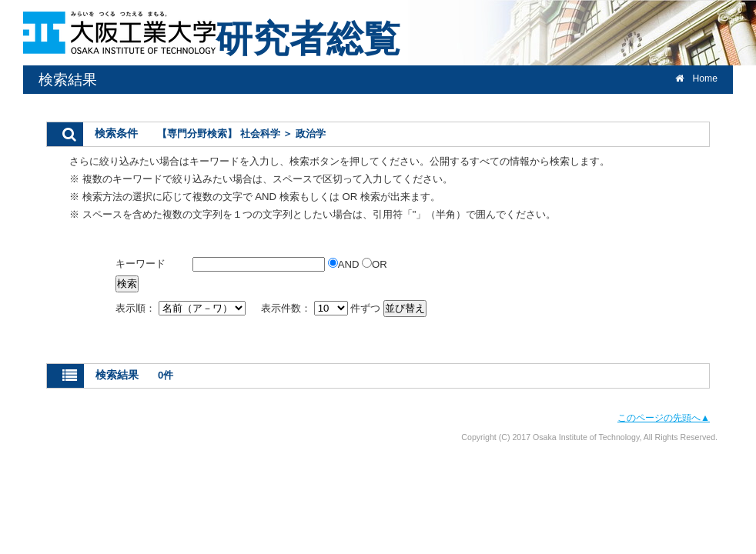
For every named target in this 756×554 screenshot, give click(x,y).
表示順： (182, 308)
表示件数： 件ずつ (322, 308)
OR (375, 264)
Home (696, 78)
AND (345, 264)
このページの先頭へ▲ (664, 418)
